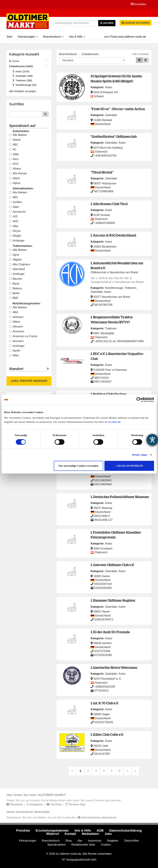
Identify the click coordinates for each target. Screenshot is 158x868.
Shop (68, 841)
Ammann (16, 341)
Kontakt (70, 834)
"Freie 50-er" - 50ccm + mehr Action (118, 109)
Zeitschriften (132, 841)
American (17, 331)
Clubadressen (90, 54)
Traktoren (130, 288)
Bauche (16, 279)
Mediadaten (90, 834)
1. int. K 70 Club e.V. (105, 703)
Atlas (14, 355)
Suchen (107, 23)
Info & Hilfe (77, 37)
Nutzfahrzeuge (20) (26, 85)
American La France (23, 336)
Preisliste (23, 831)
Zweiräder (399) (24, 76)
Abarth (15, 140)
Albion (15, 322)
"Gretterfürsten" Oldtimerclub (114, 136)
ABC (14, 145)
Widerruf (53, 834)
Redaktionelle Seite (83, 845)
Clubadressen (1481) (21, 66)
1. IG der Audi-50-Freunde (110, 632)
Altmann (16, 327)
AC (13, 149)
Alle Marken (18, 135)
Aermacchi (17, 212)
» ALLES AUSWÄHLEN (129, 466)
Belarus (16, 288)
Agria (14, 255)
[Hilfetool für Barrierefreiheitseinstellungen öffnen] (152, 440)
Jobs (108, 834)
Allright (15, 236)
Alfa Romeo (18, 173)
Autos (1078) (22, 71)
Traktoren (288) (24, 80)
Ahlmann (16, 317)
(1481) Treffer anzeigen (29, 381)
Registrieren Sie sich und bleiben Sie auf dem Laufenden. (62, 818)
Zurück (14, 61)
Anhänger (17, 241)
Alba (14, 226)
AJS (13, 216)
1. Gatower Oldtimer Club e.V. (113, 565)
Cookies (106, 845)
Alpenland (17, 269)
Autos (108, 87)
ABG (14, 312)
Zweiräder (111, 115)
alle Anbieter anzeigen (23, 91)
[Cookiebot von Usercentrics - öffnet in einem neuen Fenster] (139, 400)
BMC (14, 298)
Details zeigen (140, 455)
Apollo (15, 351)
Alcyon (15, 231)
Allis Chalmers (20, 264)
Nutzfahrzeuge (114, 288)
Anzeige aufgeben (136, 23)
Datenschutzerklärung (126, 831)
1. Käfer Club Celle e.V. (107, 734)
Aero (14, 159)
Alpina (15, 183)
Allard (14, 178)
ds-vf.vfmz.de (113, 422)
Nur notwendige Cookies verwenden (78, 466)
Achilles (16, 202)
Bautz (14, 284)
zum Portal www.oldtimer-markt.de (125, 37)
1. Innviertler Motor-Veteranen (114, 667)
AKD (14, 221)
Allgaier (15, 260)
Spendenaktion (57, 845)
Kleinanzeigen (28, 37)
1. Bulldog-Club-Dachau (109, 394)
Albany (15, 169)
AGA (14, 164)
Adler (14, 154)
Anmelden (138, 4)
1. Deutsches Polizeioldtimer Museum (120, 497)
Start (9, 37)
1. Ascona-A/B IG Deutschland (113, 235)
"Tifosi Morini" (102, 172)
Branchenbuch (53, 37)
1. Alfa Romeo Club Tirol (109, 204)
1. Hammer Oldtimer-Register (113, 600)
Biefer (14, 293)
